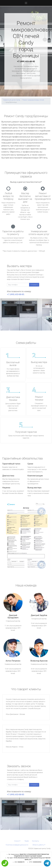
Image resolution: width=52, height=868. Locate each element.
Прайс (27, 841)
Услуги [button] (17, 841)
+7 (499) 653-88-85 (26, 61)
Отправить (34, 285)
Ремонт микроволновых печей (33, 100)
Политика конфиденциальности (17, 845)
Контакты (35, 841)
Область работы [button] (38, 845)
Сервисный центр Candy (12, 100)
